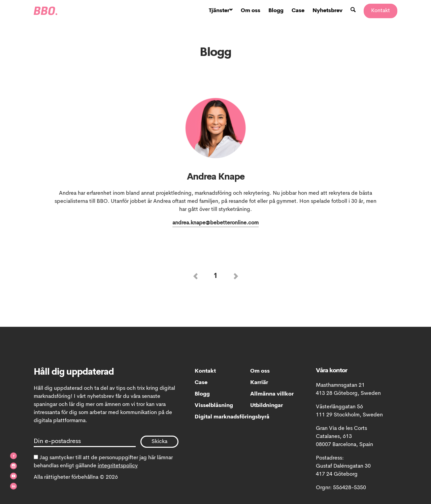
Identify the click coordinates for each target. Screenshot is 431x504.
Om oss (251, 11)
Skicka (159, 442)
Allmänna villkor (272, 394)
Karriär (259, 383)
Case (298, 11)
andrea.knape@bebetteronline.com (215, 223)
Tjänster (221, 11)
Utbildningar (267, 406)
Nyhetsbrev (327, 11)
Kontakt (380, 11)
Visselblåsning (214, 406)
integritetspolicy (118, 466)
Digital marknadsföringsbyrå (222, 417)
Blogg (276, 11)
